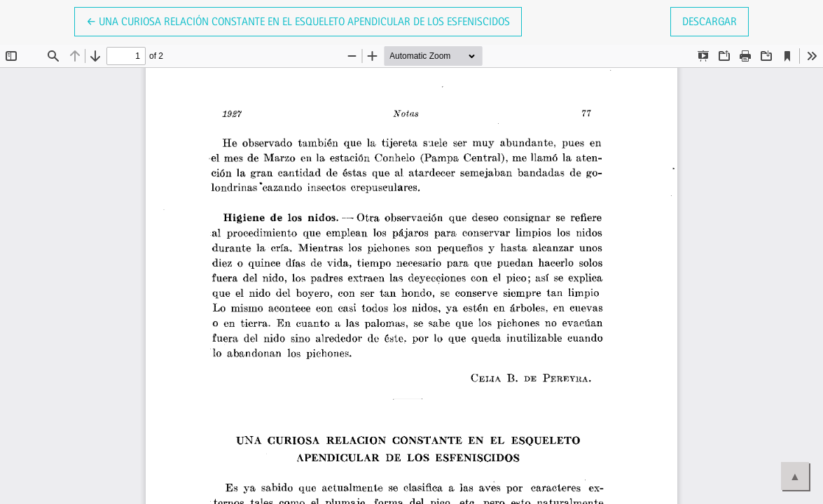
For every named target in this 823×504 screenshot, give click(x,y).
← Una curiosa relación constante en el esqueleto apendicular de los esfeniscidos (298, 20)
